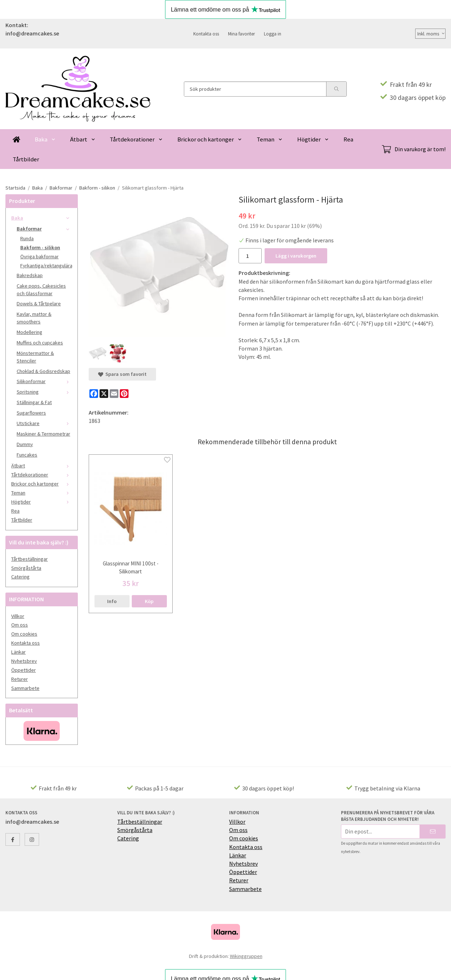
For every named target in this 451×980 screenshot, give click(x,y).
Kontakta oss (206, 34)
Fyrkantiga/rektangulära (46, 266)
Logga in (273, 34)
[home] (16, 139)
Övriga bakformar (39, 256)
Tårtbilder (26, 159)
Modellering (29, 332)
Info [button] (112, 601)
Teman (270, 139)
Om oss (20, 625)
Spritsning (44, 392)
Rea (348, 139)
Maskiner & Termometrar (43, 434)
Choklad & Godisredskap (43, 371)
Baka (45, 139)
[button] (149, 601)
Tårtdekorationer (136, 139)
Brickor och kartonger (210, 139)
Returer (20, 679)
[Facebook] (94, 394)
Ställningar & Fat (34, 402)
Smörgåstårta (26, 568)
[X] (104, 394)
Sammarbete (25, 688)
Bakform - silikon (40, 247)
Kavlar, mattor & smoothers (34, 318)
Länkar (18, 652)
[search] (336, 89)
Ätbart (83, 139)
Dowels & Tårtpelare (39, 304)
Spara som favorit (122, 374)
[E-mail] (114, 394)
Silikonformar (44, 381)
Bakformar (44, 229)
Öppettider (24, 670)
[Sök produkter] (255, 89)
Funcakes (27, 455)
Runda (27, 238)
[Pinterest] (124, 394)
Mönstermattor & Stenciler (35, 357)
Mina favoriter (241, 34)
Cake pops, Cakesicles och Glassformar (41, 290)
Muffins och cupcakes (40, 343)
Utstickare (44, 423)
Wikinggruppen (246, 956)
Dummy (25, 444)
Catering (20, 577)
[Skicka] (433, 831)
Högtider (313, 139)
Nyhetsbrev (24, 661)
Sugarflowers (31, 413)
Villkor (18, 616)
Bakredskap (30, 275)
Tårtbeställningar (29, 559)
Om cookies (24, 634)
